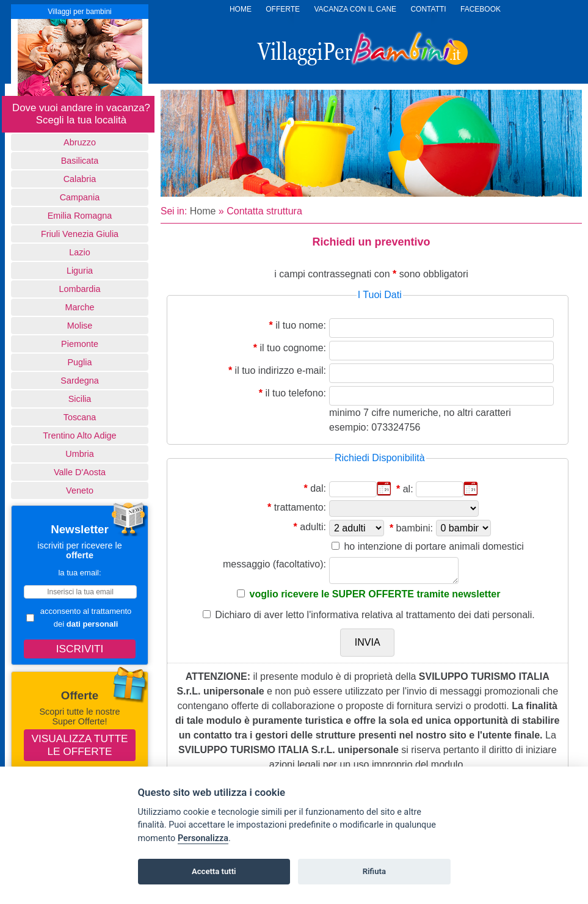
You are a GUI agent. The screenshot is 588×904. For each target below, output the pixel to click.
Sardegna (79, 381)
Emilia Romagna (80, 216)
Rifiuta (374, 871)
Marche (80, 307)
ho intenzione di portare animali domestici (434, 546)
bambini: (415, 528)
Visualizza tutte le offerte (80, 745)
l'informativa (333, 615)
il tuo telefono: (296, 393)
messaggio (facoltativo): (274, 564)
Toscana (80, 417)
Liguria (80, 271)
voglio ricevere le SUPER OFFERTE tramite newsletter (375, 594)
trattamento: (300, 507)
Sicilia (80, 399)
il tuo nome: (301, 325)
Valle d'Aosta (80, 472)
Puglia (79, 362)
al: (408, 489)
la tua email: (79, 573)
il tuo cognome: (293, 348)
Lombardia (80, 289)
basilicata (80, 161)
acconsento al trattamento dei (79, 618)
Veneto (80, 490)
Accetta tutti (214, 871)
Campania (80, 197)
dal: (318, 488)
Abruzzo (80, 142)
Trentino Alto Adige (79, 436)
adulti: (313, 527)
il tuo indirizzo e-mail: (281, 370)
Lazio (79, 252)
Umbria (79, 454)
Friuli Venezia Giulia (80, 234)
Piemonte (80, 344)
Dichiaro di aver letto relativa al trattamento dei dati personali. (375, 615)
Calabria (80, 179)
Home (203, 211)
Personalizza (203, 838)
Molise (80, 326)
